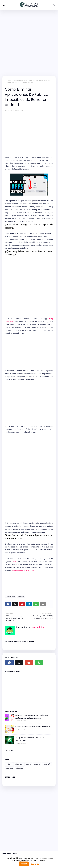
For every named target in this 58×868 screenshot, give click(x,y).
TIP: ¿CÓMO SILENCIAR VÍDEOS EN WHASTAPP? (30, 739)
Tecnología (47, 764)
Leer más (35, 864)
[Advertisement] (29, 43)
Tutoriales (9, 768)
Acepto (24, 864)
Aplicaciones (23, 80)
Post (15, 561)
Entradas (21, 596)
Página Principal (12, 80)
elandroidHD (9, 110)
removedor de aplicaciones (23, 570)
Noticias (37, 764)
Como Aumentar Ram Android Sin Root (33, 727)
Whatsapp (19, 768)
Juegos (29, 764)
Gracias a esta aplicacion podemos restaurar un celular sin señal (32, 717)
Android (9, 764)
